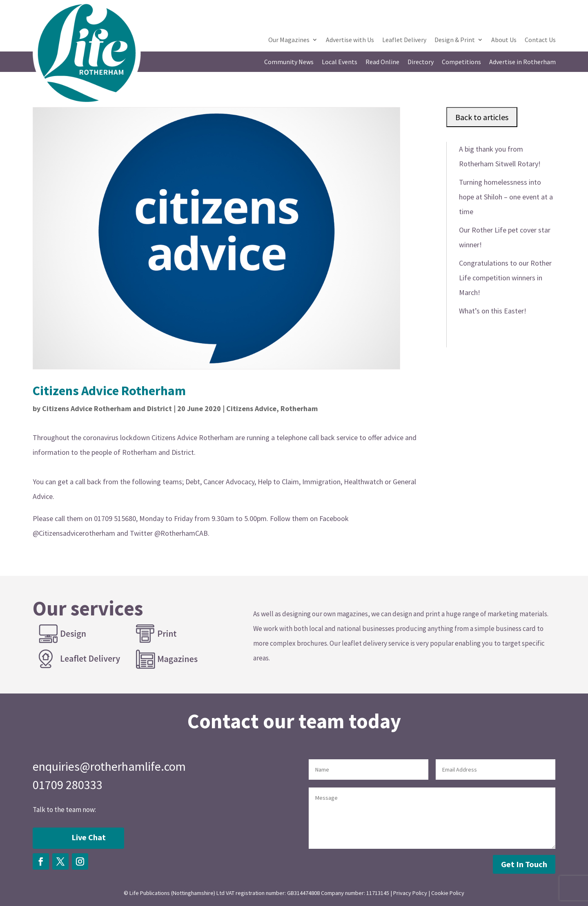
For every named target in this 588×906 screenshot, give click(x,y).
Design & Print (455, 40)
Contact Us (540, 40)
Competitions (461, 62)
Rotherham (299, 408)
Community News (289, 62)
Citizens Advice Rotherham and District (107, 408)
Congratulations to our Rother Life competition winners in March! (505, 278)
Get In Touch (524, 864)
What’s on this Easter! (493, 311)
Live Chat (89, 837)
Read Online (382, 62)
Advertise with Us (350, 40)
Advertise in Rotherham (522, 62)
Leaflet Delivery (404, 40)
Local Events (340, 62)
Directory (421, 62)
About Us (504, 40)
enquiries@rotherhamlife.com (109, 766)
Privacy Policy (410, 893)
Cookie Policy (448, 893)
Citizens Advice (251, 408)
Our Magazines (289, 40)
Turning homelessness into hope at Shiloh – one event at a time (506, 197)
